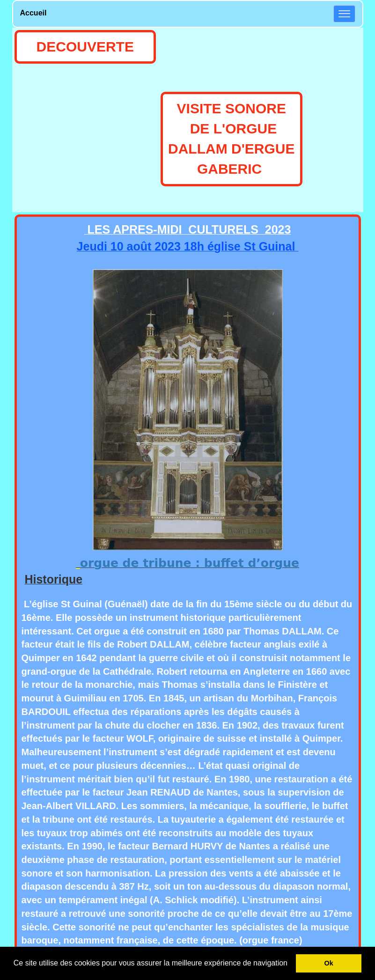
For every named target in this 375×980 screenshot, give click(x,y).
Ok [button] (329, 963)
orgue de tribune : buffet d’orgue (190, 563)
